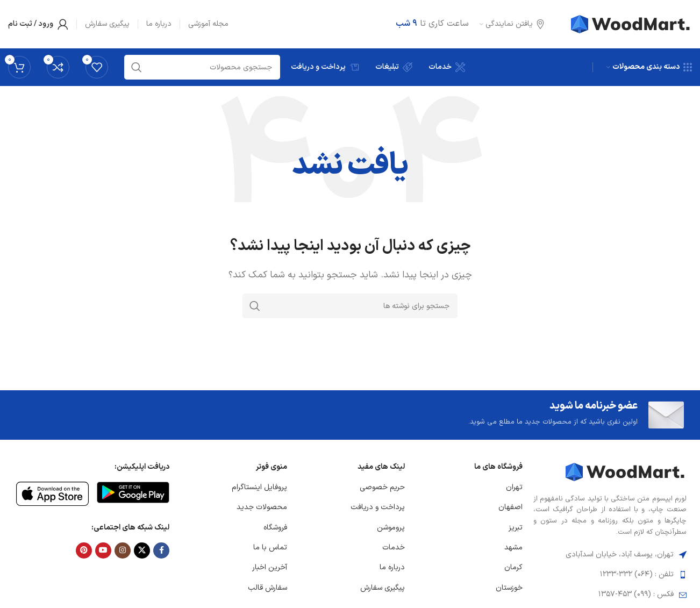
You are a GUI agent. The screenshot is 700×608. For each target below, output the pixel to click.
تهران (514, 487)
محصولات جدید (262, 507)
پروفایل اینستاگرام (259, 487)
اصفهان (510, 507)
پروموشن (391, 528)
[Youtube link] (103, 550)
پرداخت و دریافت (378, 507)
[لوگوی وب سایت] (631, 24)
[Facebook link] (161, 550)
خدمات (394, 548)
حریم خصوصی (382, 487)
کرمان (513, 567)
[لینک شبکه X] (142, 550)
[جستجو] (350, 306)
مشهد (513, 548)
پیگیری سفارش (383, 588)
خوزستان (509, 588)
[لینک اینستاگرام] (123, 550)
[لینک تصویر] (626, 471)
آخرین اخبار (270, 567)
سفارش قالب (267, 588)
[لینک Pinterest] (84, 550)
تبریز (516, 528)
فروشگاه (275, 528)
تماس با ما (270, 548)
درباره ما (392, 567)
